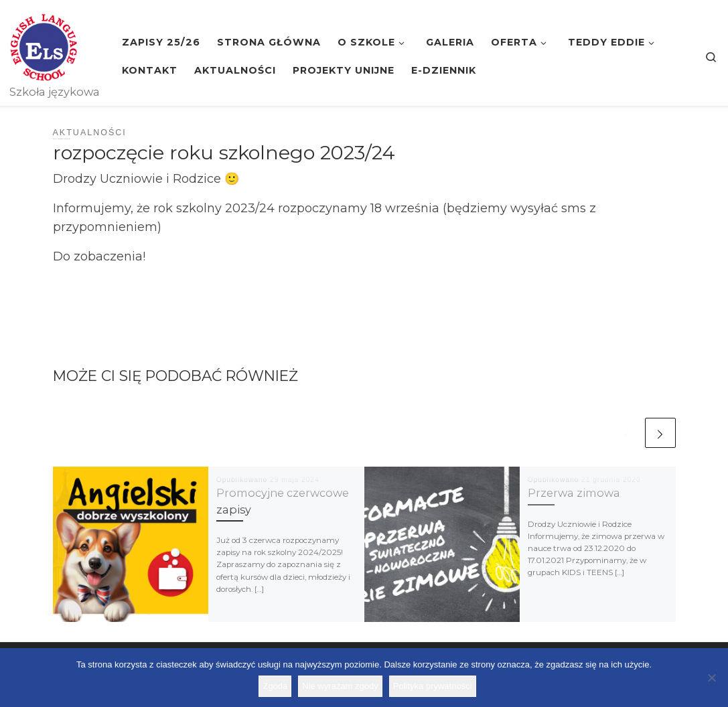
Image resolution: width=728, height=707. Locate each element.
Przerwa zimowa (574, 493)
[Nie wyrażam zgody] (711, 678)
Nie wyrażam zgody (340, 686)
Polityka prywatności (433, 686)
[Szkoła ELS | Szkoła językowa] (44, 46)
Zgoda (275, 686)
